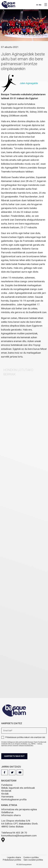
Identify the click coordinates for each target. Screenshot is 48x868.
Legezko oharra (14, 857)
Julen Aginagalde (29, 83)
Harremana (7, 797)
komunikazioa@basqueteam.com (19, 836)
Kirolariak (6, 791)
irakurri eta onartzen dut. (25, 737)
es (37, 5)
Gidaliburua (7, 812)
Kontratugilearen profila (14, 800)
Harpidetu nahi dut (14, 756)
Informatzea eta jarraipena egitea (19, 809)
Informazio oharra (11, 815)
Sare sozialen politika (33, 860)
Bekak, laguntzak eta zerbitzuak (18, 788)
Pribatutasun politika (14, 737)
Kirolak (5, 794)
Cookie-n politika (31, 857)
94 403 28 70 (20, 833)
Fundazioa (7, 785)
